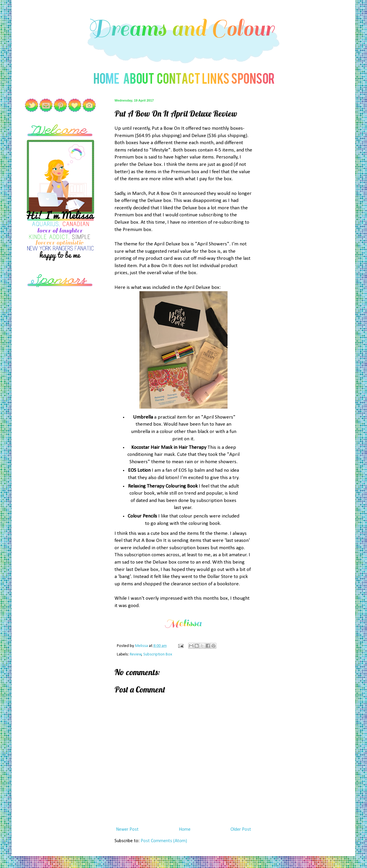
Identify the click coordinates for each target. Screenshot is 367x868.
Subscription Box (158, 654)
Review (136, 654)
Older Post (241, 830)
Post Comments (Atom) (164, 841)
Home (185, 830)
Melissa (142, 646)
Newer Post (127, 830)
